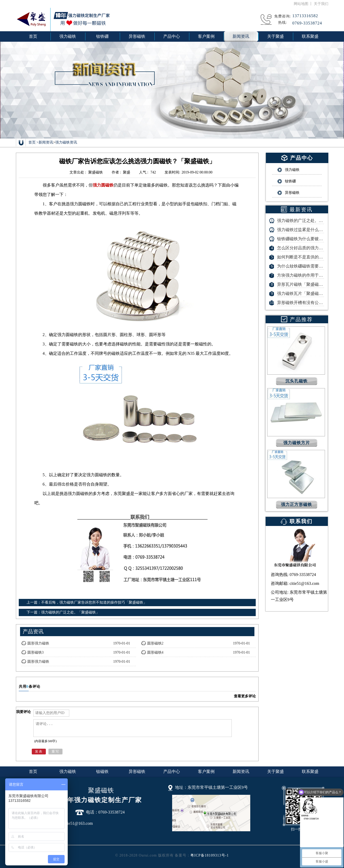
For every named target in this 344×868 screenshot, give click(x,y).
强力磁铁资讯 (66, 142)
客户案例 (206, 771)
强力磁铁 (68, 771)
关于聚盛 (276, 771)
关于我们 (321, 4)
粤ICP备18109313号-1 (209, 855)
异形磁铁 (137, 771)
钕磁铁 (102, 771)
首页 (33, 36)
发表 (39, 751)
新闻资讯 (46, 142)
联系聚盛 (310, 771)
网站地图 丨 (304, 4)
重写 (55, 751)
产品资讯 (33, 631)
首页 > (33, 142)
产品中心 (172, 771)
